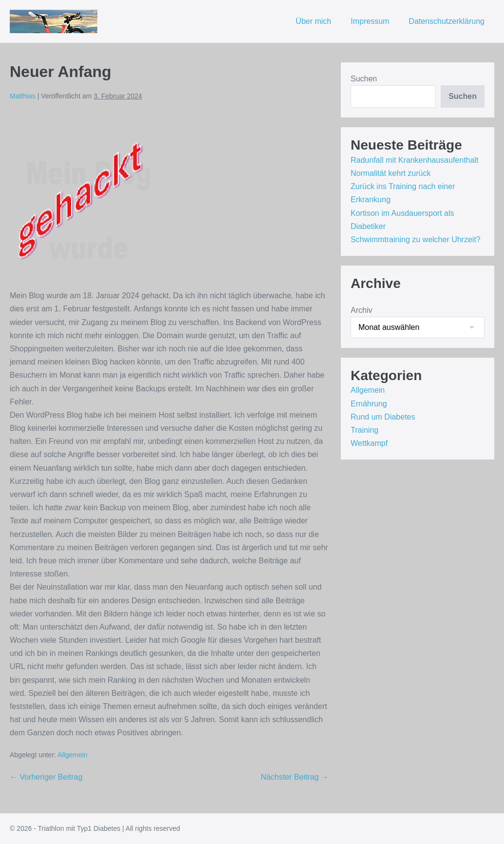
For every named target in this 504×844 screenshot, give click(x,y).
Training (364, 430)
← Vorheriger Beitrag (46, 777)
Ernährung (369, 404)
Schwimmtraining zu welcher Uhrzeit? (416, 240)
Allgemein (72, 755)
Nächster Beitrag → (295, 777)
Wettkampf (369, 443)
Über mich (313, 21)
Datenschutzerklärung (447, 21)
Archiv (361, 310)
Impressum (370, 21)
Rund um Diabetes (383, 417)
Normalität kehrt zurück (391, 173)
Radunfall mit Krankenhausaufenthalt (414, 160)
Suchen (364, 79)
